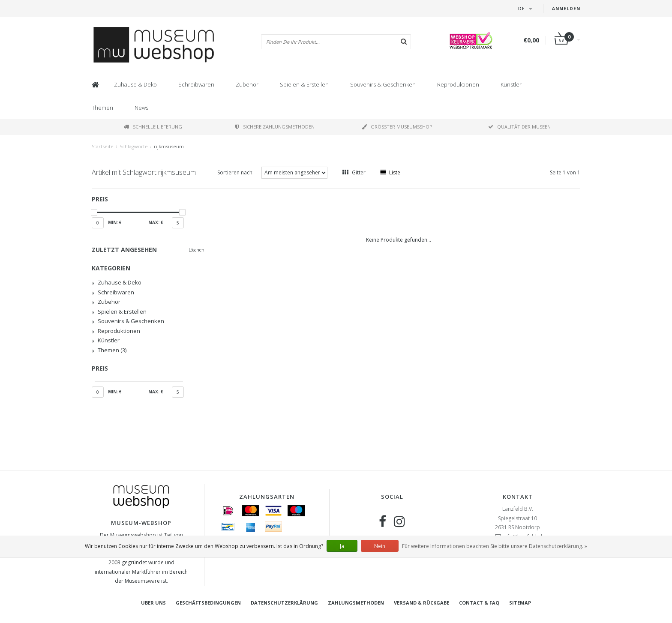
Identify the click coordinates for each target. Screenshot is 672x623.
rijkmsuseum (169, 146)
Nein (380, 546)
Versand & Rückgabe (421, 603)
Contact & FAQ (479, 603)
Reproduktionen (458, 84)
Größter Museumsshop (397, 127)
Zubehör (247, 84)
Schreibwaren (196, 84)
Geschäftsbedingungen (208, 603)
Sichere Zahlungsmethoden (275, 127)
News (141, 108)
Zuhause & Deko (135, 84)
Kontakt (518, 497)
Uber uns (153, 603)
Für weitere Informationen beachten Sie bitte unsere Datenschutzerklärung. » (495, 546)
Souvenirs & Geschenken (383, 84)
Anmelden (566, 9)
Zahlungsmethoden (356, 603)
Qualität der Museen (519, 127)
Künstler (511, 84)
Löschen (196, 250)
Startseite (103, 146)
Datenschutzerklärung (284, 603)
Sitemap (520, 603)
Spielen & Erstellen (304, 84)
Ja (342, 546)
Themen (102, 108)
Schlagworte (134, 146)
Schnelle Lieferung (153, 127)
